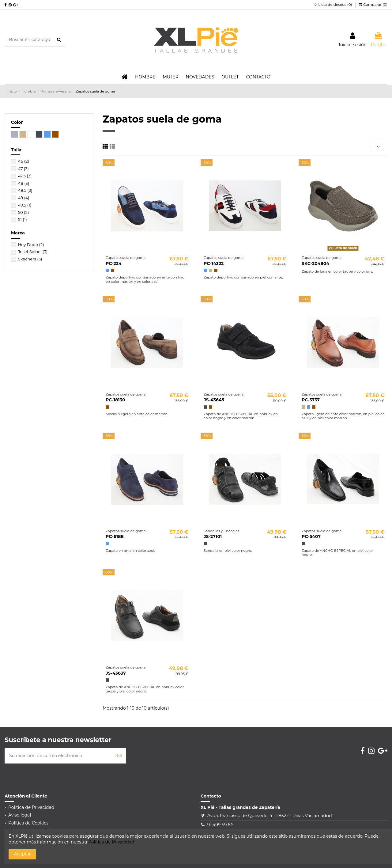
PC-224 (114, 263)
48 (24, 183)
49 (24, 198)
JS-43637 (116, 673)
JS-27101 (213, 536)
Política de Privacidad (111, 842)
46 (24, 161)
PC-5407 (311, 536)
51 (23, 219)
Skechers (30, 259)
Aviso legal (20, 815)
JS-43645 (214, 400)
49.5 (25, 205)
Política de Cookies (28, 823)
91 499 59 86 (220, 825)
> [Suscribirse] (118, 756)
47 (23, 169)
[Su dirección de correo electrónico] (58, 756)
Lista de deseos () (333, 4)
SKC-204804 (315, 263)
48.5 (25, 190)
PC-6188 (115, 536)
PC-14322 (214, 263)
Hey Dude (31, 244)
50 (24, 212)
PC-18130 (115, 400)
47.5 (25, 176)
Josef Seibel (33, 252)
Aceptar (23, 854)
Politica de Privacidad (31, 807)
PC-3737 (311, 400)
